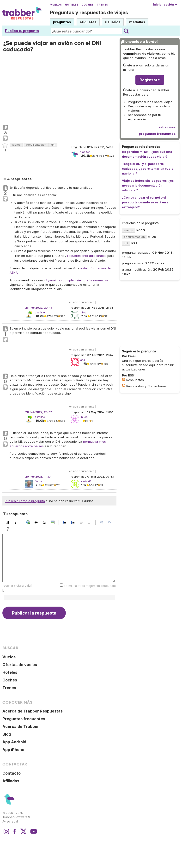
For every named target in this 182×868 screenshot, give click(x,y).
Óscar (39, 481)
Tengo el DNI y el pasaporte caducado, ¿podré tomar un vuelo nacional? (148, 169)
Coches (87, 5)
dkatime (40, 312)
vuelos (16, 145)
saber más (167, 127)
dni (53, 145)
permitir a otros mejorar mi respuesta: (90, 586)
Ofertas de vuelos (20, 665)
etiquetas (88, 22)
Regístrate (150, 80)
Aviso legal (10, 821)
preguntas (62, 22)
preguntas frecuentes (157, 134)
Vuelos (56, 5)
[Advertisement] (59, 89)
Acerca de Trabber (21, 726)
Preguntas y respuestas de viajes (89, 13)
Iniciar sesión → (165, 4)
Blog (7, 734)
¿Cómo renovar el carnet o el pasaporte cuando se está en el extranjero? (146, 202)
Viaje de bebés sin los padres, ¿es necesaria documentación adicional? (148, 185)
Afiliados (11, 781)
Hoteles (72, 5)
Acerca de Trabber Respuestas (33, 711)
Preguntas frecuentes (24, 719)
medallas (137, 22)
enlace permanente (82, 302)
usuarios (113, 22)
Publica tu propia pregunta (25, 501)
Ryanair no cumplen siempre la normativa (77, 280)
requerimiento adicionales (87, 256)
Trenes (102, 5)
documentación (36, 145)
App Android (14, 742)
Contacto (12, 773)
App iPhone (13, 750)
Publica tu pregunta (22, 31)
